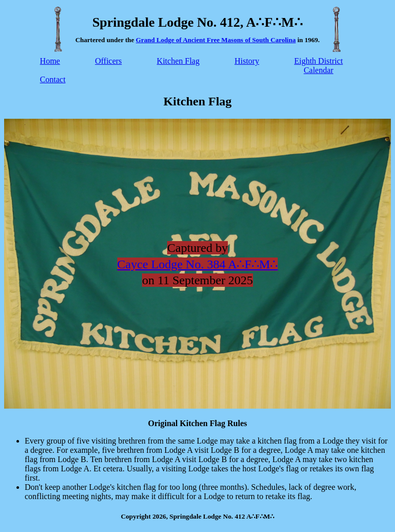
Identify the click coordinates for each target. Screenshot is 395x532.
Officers (109, 61)
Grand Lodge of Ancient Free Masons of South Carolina (216, 40)
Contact (53, 79)
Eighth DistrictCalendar (319, 66)
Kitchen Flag (178, 61)
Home (50, 61)
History (247, 61)
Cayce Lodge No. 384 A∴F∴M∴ (197, 264)
